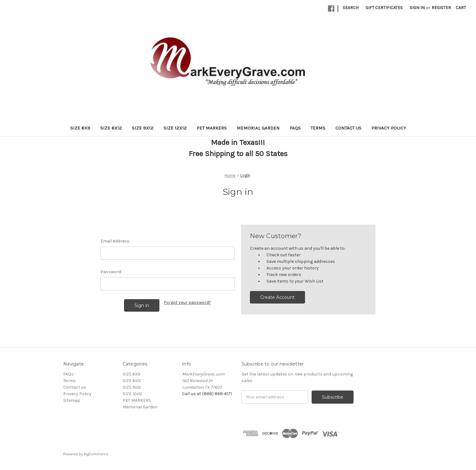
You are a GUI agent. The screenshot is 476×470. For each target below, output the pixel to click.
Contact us (348, 128)
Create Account (277, 297)
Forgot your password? (187, 302)
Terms (318, 128)
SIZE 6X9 (80, 128)
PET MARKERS (212, 128)
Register (441, 8)
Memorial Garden (258, 128)
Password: (111, 272)
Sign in (417, 8)
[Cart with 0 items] (461, 8)
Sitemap (72, 400)
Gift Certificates (384, 8)
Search (351, 8)
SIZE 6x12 (111, 128)
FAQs (295, 128)
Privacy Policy (389, 128)
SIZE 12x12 (175, 128)
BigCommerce (96, 454)
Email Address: (115, 241)
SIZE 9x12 (143, 128)
